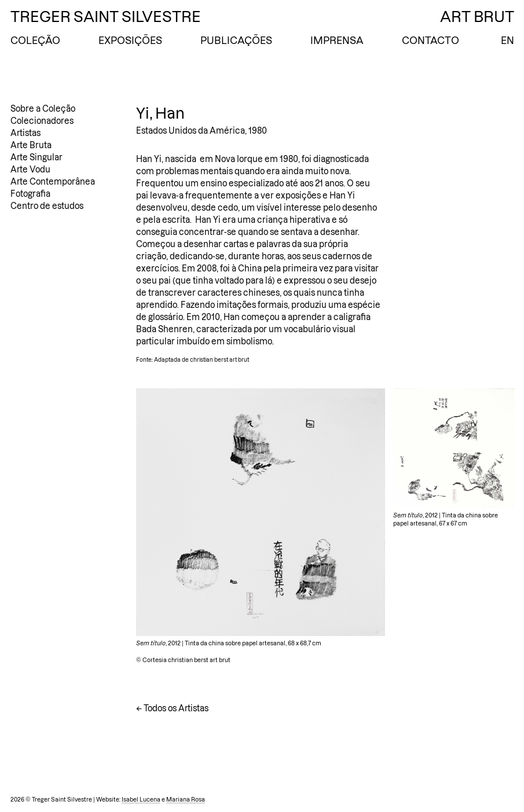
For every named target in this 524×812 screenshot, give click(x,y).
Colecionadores (42, 121)
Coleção (35, 41)
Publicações (236, 41)
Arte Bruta (31, 145)
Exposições (130, 41)
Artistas (25, 133)
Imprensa (337, 41)
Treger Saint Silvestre (106, 17)
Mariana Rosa (186, 800)
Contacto (430, 41)
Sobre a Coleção (43, 109)
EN (507, 41)
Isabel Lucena (141, 800)
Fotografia (30, 194)
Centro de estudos (47, 206)
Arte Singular (36, 157)
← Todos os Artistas (172, 708)
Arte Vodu (30, 170)
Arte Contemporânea (53, 182)
